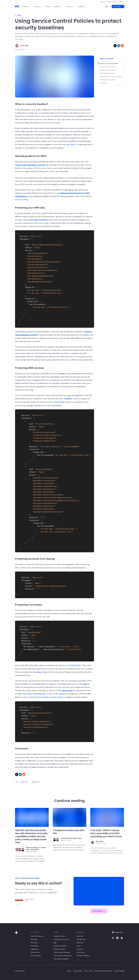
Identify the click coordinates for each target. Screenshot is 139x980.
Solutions (38, 6)
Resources (58, 6)
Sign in (103, 2)
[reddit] (122, 46)
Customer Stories (59, 936)
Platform (27, 6)
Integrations (35, 949)
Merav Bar (100, 841)
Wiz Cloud (34, 943)
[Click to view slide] (19, 905)
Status (69, 971)
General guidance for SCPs (109, 67)
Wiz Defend (34, 946)
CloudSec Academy (60, 946)
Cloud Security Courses (61, 939)
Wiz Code (34, 939)
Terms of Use (89, 971)
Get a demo (118, 6)
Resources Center (59, 949)
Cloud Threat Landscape (62, 952)
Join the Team (81, 939)
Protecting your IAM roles (108, 70)
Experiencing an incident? (115, 2)
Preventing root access (107, 80)
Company (82, 6)
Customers (70, 6)
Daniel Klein (77, 838)
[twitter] (115, 46)
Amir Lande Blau (32, 849)
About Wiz (80, 936)
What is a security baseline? (109, 64)
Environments (35, 952)
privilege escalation (40, 220)
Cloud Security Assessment (63, 956)
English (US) (118, 932)
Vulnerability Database (61, 959)
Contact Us (80, 949)
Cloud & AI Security (37, 936)
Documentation (36, 956)
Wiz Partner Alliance (83, 956)
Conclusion (104, 83)
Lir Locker (42, 847)
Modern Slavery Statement (104, 971)
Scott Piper (24, 46)
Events (79, 946)
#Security (24, 782)
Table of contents (107, 59)
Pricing (47, 6)
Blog (18, 15)
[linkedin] (119, 46)
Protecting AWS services (108, 73)
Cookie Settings (119, 971)
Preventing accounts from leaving (111, 76)
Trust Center (81, 952)
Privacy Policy (78, 971)
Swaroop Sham (32, 847)
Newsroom (80, 943)
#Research (36, 782)
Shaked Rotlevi (67, 838)
